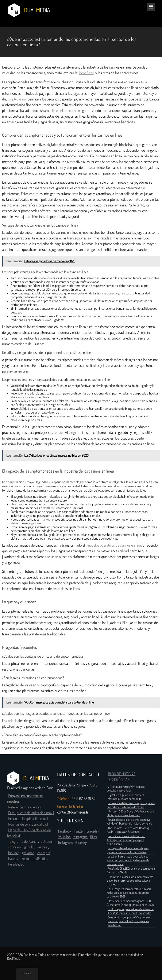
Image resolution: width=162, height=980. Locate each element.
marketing (47, 519)
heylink (13, 853)
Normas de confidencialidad (28, 824)
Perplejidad (16, 864)
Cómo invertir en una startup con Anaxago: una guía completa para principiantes (126, 840)
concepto (44, 853)
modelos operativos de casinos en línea (115, 545)
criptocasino (17, 99)
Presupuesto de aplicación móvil (31, 813)
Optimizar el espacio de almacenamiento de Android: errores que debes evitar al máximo (130, 881)
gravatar (28, 853)
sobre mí (14, 847)
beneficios (86, 73)
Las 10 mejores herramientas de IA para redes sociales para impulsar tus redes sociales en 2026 (129, 893)
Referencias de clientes (25, 807)
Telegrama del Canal (23, 841)
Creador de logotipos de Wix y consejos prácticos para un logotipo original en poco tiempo (129, 921)
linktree (42, 847)
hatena (13, 859)
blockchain (72, 111)
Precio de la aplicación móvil (28, 819)
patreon (46, 841)
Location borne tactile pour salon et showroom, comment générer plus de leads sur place (128, 860)
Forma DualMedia (34, 859)
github (29, 847)
